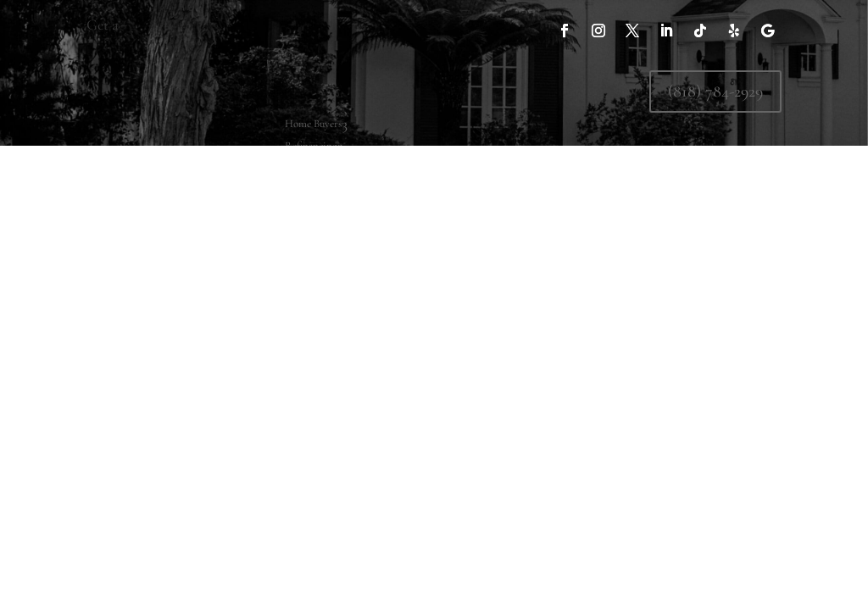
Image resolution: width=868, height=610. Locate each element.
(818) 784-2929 (715, 91)
